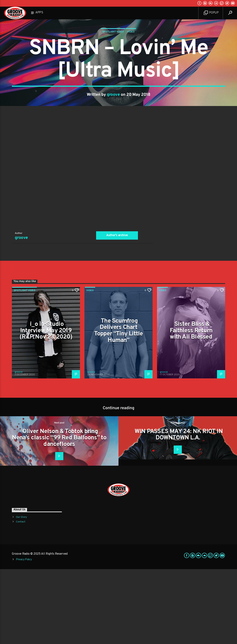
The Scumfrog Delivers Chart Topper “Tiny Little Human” (119, 406)
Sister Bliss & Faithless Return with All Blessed (191, 406)
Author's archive (117, 310)
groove (113, 132)
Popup (211, 13)
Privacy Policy (24, 634)
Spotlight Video (113, 69)
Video (131, 69)
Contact (21, 597)
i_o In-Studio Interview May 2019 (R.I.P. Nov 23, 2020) (46, 406)
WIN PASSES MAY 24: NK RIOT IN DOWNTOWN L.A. (179, 510)
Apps (39, 13)
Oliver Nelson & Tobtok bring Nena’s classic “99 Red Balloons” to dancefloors (59, 513)
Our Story (21, 592)
